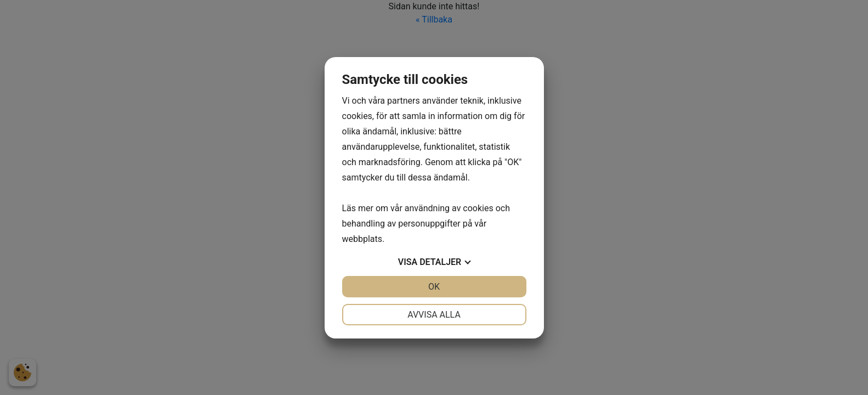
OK (434, 287)
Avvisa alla (434, 315)
